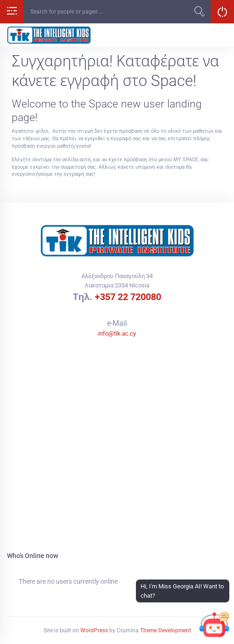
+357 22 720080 (128, 297)
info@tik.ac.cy (117, 333)
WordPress (94, 630)
